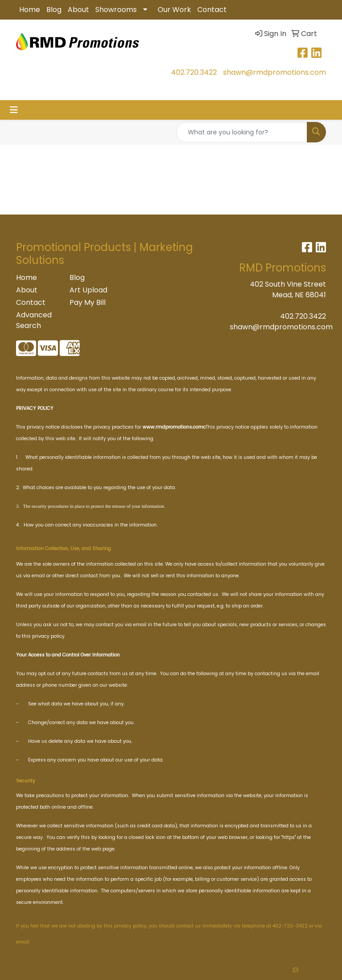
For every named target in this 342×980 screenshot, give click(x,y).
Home (30, 10)
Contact (212, 10)
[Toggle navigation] (14, 110)
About (78, 10)
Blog (54, 10)
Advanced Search (34, 320)
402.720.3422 (194, 72)
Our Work (174, 10)
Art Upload (88, 290)
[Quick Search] (242, 132)
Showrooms (116, 10)
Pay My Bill (88, 302)
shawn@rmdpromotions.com (275, 72)
